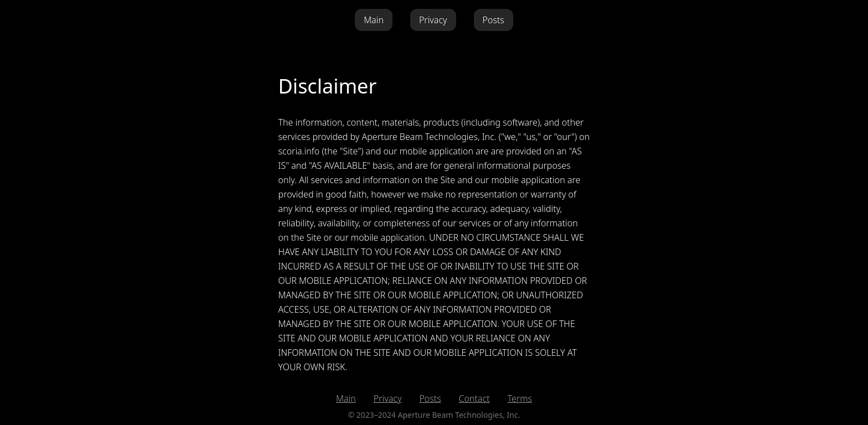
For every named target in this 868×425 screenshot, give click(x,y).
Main (374, 20)
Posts (494, 20)
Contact (474, 398)
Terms (520, 398)
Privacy (433, 20)
